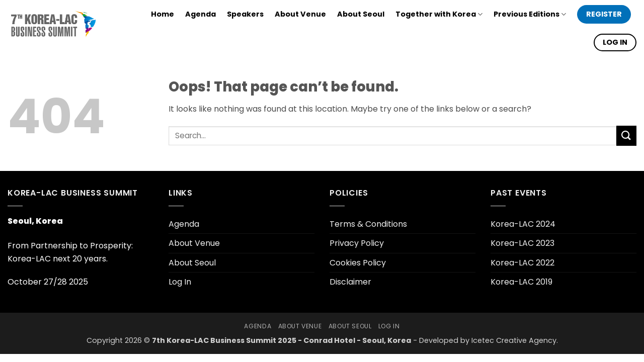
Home (163, 14)
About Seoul (361, 14)
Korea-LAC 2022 (522, 263)
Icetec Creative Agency (514, 340)
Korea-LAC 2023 (522, 243)
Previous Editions (530, 14)
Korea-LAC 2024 (523, 224)
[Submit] (626, 135)
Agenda (200, 14)
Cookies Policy (358, 263)
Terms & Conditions (368, 224)
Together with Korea (439, 14)
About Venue (300, 14)
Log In (180, 282)
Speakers (245, 14)
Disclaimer (350, 282)
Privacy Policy (357, 243)
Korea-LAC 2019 (521, 282)
